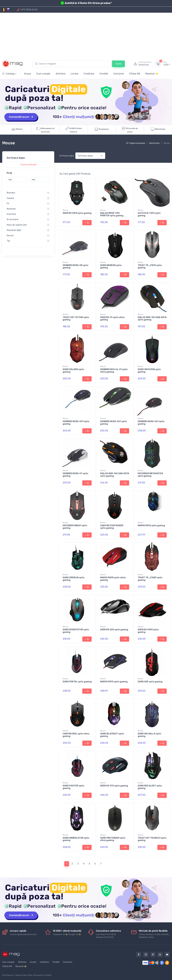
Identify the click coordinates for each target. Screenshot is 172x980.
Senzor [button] (10, 235)
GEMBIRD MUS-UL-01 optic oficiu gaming (114, 371)
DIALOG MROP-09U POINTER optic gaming (112, 214)
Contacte (119, 74)
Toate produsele (28, 165)
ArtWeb (48, 975)
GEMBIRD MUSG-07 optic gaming (75, 475)
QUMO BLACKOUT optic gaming (112, 735)
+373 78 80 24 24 (27, 10)
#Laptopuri (104, 129)
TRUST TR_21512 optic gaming (150, 267)
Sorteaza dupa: (67, 156)
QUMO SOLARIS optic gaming (73, 371)
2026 (30, 975)
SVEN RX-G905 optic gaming (148, 631)
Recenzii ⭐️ (152, 74)
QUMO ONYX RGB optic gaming (149, 371)
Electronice (154, 143)
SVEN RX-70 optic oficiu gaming (112, 319)
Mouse (65, 210)
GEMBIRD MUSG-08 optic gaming (76, 267)
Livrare (74, 74)
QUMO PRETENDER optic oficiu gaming (113, 839)
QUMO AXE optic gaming (150, 682)
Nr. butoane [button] (12, 219)
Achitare (61, 74)
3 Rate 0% (135, 74)
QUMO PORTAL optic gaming (77, 682)
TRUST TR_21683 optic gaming (150, 579)
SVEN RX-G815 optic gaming (77, 213)
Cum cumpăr (43, 74)
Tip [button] (8, 241)
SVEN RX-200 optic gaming (114, 630)
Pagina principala (136, 143)
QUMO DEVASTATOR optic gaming (76, 631)
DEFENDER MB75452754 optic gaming (150, 475)
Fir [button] (8, 203)
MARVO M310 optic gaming (114, 682)
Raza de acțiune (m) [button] (17, 225)
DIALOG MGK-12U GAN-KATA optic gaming (152, 319)
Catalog (8, 74)
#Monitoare (160, 129)
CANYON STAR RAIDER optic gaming (112, 527)
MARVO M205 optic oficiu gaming (113, 579)
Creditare (89, 74)
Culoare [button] (10, 198)
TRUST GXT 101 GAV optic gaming (76, 319)
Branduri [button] (11, 193)
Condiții (104, 74)
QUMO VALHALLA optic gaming (149, 735)
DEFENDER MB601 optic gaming (75, 527)
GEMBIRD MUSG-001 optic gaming (76, 423)
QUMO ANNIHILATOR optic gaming (76, 839)
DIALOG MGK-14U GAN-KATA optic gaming (115, 475)
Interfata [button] (11, 214)
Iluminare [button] (11, 209)
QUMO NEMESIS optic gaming (111, 267)
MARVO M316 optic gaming (151, 526)
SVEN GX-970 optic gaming (114, 786)
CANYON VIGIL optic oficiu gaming (76, 735)
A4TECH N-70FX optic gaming (149, 214)
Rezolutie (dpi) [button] (14, 230)
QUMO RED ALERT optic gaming (150, 787)
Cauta (118, 64)
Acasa (27, 74)
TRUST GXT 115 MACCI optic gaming (152, 839)
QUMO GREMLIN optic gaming (74, 579)
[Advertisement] (86, 35)
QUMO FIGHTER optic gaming (73, 787)
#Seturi (19, 129)
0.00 (167, 64)
